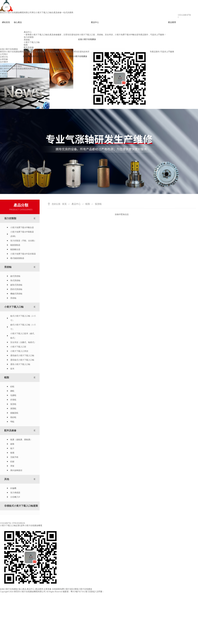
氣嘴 (12, 453)
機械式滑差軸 (16, 294)
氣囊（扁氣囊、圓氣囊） (21, 440)
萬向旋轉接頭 (16, 470)
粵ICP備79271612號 (79, 592)
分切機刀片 (15, 497)
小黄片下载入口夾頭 (19, 351)
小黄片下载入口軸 (14, 307)
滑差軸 (8, 267)
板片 (12, 448)
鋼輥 (12, 391)
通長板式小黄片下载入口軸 (22, 360)
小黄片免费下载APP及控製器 (23, 254)
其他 (7, 479)
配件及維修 (10, 431)
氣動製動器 (15, 245)
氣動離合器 (15, 249)
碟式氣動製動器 (17, 258)
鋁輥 (12, 387)
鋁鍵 (12, 462)
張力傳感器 (15, 493)
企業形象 (48, 589)
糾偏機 (13, 488)
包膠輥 (13, 395)
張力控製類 (10, 218)
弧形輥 (13, 404)
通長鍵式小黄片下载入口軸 (22, 356)
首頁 (64, 204)
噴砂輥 (13, 417)
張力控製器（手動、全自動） (23, 241)
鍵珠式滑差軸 (16, 285)
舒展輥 (13, 400)
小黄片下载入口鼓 (18, 347)
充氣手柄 (14, 457)
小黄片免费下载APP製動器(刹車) (22, 234)
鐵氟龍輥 (14, 413)
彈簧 (12, 466)
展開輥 (13, 409)
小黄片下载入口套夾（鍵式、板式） (23, 336)
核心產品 (18, 22)
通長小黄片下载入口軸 (20, 364)
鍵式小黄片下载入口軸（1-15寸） (23, 327)
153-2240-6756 (185, 15)
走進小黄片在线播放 (87, 39)
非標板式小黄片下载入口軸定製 (21, 506)
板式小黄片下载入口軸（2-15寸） (23, 318)
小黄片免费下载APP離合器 (22, 227)
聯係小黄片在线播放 (78, 56)
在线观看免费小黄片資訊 (34, 56)
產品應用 (172, 22)
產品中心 (95, 22)
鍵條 (12, 444)
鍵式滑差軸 (15, 276)
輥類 (7, 378)
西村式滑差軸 (16, 289)
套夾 (12, 369)
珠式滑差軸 (15, 281)
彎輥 (12, 422)
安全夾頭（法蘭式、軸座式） (23, 342)
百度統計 (92, 592)
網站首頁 (6, 22)
